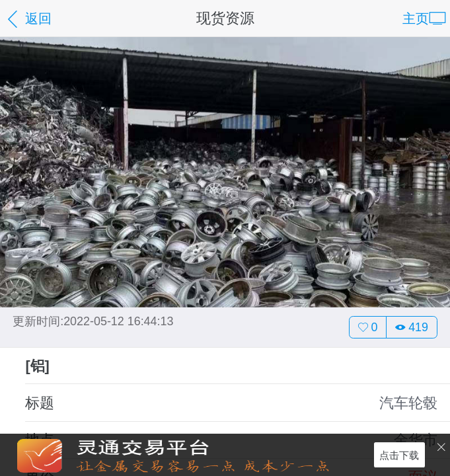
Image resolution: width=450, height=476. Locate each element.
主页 (424, 20)
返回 (28, 20)
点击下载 (399, 455)
